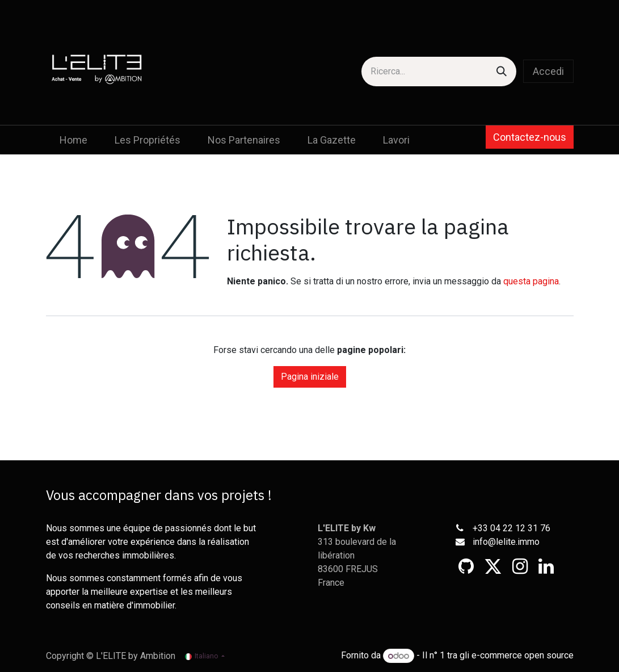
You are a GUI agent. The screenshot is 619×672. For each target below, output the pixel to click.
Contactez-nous (530, 137)
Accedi (548, 71)
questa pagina (531, 281)
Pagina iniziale (310, 377)
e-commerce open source (523, 656)
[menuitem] (73, 140)
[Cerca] (502, 72)
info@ (484, 542)
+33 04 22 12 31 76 (511, 528)
